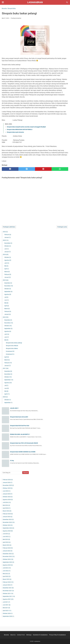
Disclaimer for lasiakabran (40, 635)
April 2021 (7, 611)
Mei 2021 (6, 608)
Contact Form (21, 635)
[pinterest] (43, 169)
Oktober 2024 (8, 497)
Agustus (8, 260)
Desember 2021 (8, 588)
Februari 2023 (8, 548)
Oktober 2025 (8, 488)
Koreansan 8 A (10, 354)
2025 (6, 240)
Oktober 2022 (8, 559)
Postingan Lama (62, 227)
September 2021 (9, 596)
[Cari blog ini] (67, 2)
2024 (6, 254)
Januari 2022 (8, 585)
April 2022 (7, 576)
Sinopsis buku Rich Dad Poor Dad (20, 426)
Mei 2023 (6, 539)
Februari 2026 (8, 480)
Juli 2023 (6, 534)
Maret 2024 (7, 511)
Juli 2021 (6, 602)
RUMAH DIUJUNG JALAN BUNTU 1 (20, 434)
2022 (6, 317)
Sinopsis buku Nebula (12, 346)
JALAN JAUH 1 (14, 408)
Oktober (8, 246)
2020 (5, 397)
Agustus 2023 (8, 531)
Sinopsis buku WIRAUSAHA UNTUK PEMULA (20, 129)
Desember (8, 283)
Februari (8, 235)
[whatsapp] (60, 169)
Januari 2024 (8, 517)
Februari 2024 (8, 514)
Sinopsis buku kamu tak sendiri (19, 417)
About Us (13, 635)
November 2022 (9, 556)
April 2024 (7, 508)
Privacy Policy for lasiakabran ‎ (58, 635)
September (8, 292)
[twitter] (27, 169)
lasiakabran (35, 2)
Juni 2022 (7, 571)
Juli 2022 (7, 568)
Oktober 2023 (8, 525)
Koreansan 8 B (10, 351)
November (8, 243)
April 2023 (7, 542)
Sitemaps (29, 635)
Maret (7, 272)
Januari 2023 (8, 551)
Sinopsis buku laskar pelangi (14, 343)
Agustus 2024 (8, 500)
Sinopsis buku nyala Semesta (15, 132)
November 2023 (9, 522)
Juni (7, 249)
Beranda (6, 635)
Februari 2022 (8, 582)
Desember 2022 (8, 554)
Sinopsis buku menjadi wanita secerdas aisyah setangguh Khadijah (26, 127)
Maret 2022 (7, 579)
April (7, 269)
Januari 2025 (8, 494)
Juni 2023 (7, 537)
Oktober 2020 (8, 613)
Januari (8, 237)
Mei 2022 (6, 574)
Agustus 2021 (8, 599)
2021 (6, 368)
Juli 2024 (7, 502)
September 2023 (8, 528)
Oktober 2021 (8, 593)
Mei (6, 266)
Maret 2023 (7, 545)
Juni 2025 (7, 491)
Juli (7, 263)
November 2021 (8, 591)
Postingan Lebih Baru (9, 227)
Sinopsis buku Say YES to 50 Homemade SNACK (24, 443)
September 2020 (8, 616)
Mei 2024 (6, 505)
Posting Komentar (16, 18)
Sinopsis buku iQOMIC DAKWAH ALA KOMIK (23, 452)
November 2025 (8, 485)
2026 (5, 232)
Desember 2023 (8, 519)
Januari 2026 (8, 482)
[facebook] (10, 169)
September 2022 (8, 562)
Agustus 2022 (8, 565)
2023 (6, 280)
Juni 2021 (7, 605)
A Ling (12, 460)
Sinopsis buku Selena (12, 348)
